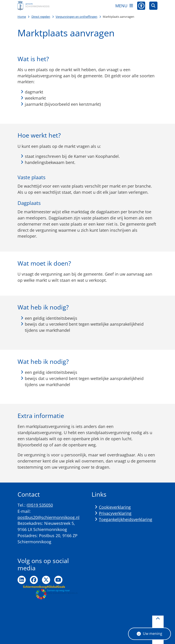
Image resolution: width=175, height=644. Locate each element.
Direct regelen (41, 17)
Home (22, 17)
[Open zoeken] (153, 6)
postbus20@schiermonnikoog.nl (49, 517)
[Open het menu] (124, 6)
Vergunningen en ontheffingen (76, 17)
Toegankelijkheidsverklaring (126, 519)
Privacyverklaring (115, 513)
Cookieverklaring (115, 507)
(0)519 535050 (40, 505)
